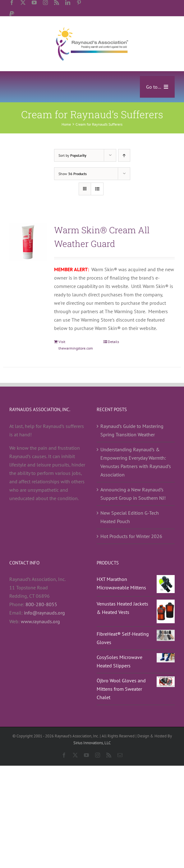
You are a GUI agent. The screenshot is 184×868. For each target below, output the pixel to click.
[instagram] (45, 2)
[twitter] (23, 2)
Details (113, 342)
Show (73, 174)
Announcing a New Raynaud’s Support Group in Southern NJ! (133, 494)
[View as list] (97, 189)
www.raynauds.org (40, 621)
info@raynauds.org (44, 613)
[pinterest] (79, 2)
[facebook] (12, 2)
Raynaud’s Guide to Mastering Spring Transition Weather (132, 430)
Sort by (72, 155)
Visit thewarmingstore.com (76, 345)
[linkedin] (68, 2)
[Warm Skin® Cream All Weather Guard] (28, 242)
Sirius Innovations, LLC (92, 743)
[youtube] (34, 2)
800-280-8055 (41, 604)
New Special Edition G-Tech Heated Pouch (130, 517)
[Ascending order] (124, 155)
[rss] (57, 2)
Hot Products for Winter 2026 (131, 536)
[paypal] (12, 14)
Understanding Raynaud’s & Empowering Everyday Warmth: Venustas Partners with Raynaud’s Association (136, 462)
